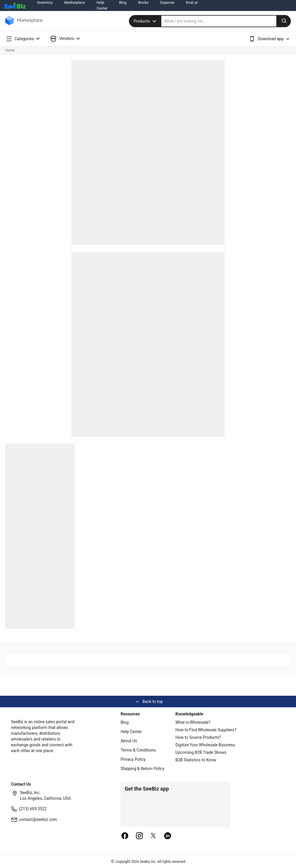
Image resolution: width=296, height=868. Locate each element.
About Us (129, 741)
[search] (226, 21)
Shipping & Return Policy (143, 769)
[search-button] (284, 21)
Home (10, 50)
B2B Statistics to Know (196, 760)
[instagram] (139, 836)
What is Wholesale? (193, 722)
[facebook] (125, 836)
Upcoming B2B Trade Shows (201, 752)
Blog (125, 722)
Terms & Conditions (138, 750)
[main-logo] (24, 25)
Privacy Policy (133, 759)
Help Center (131, 732)
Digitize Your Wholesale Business (205, 745)
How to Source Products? (198, 737)
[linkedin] (168, 836)
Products (146, 21)
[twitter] (153, 836)
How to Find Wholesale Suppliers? (206, 730)
